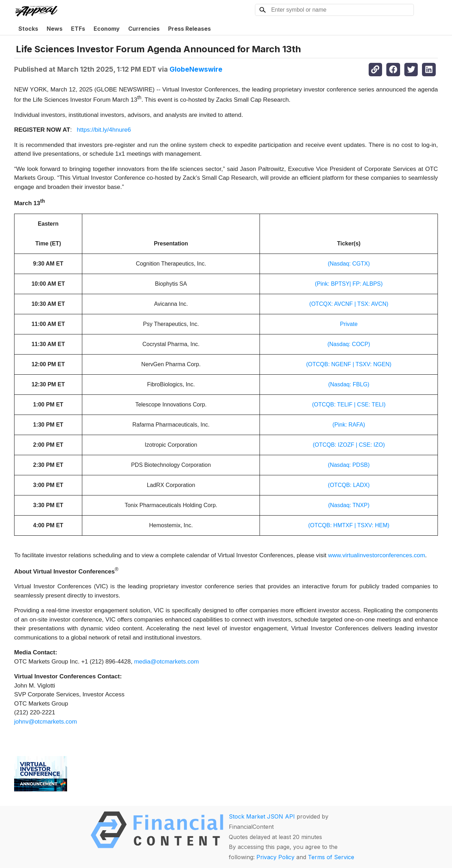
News (55, 29)
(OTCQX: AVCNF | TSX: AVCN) (349, 304)
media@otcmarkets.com (167, 662)
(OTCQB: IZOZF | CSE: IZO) (349, 445)
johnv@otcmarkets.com (46, 722)
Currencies (144, 29)
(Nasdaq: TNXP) (349, 505)
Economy (107, 29)
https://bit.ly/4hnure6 (104, 130)
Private (349, 324)
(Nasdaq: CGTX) (349, 264)
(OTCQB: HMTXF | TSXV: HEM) (349, 525)
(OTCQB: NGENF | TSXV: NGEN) (349, 364)
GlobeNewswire (196, 69)
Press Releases (189, 29)
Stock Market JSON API (262, 816)
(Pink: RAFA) (349, 425)
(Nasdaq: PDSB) (349, 465)
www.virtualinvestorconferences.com (377, 555)
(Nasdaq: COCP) (349, 344)
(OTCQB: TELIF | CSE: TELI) (349, 405)
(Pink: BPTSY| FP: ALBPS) (349, 284)
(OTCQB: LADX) (349, 485)
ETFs (78, 29)
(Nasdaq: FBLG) (349, 384)
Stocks (28, 29)
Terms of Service (331, 857)
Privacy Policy (275, 857)
